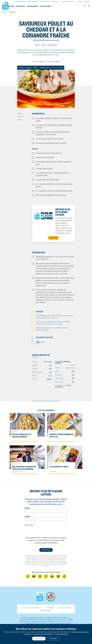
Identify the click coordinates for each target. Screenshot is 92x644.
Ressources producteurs (33, 1)
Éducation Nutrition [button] (44, 6)
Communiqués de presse (67, 1)
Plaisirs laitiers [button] (31, 6)
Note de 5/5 (43, 40)
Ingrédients (20, 113)
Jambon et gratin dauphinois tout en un (61, 435)
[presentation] (46, 533)
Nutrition (20, 120)
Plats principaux (52, 45)
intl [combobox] (87, 1)
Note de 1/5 (34, 40)
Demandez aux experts (21, 1)
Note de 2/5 (36, 40)
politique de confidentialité (57, 564)
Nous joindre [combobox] (55, 1)
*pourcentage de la (63, 386)
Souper (37, 45)
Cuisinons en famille (65, 608)
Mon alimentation (46, 610)
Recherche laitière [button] (59, 6)
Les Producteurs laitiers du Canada (5, 5)
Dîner (43, 45)
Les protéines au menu (59, 467)
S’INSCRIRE (53, 238)
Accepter (39, 639)
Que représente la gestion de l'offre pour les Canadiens (24, 468)
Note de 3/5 (39, 40)
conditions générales (62, 634)
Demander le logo (45, 1)
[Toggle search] (89, 6)
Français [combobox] (80, 1)
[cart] (84, 6)
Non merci (53, 639)
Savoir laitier (51, 608)
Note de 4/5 (41, 40)
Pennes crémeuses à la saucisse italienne (22, 435)
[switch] (48, 68)
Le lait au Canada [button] (18, 6)
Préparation (20, 116)
